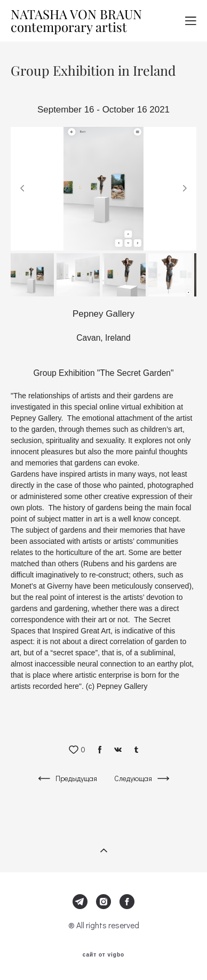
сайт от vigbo (103, 955)
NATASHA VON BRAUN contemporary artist (76, 21)
